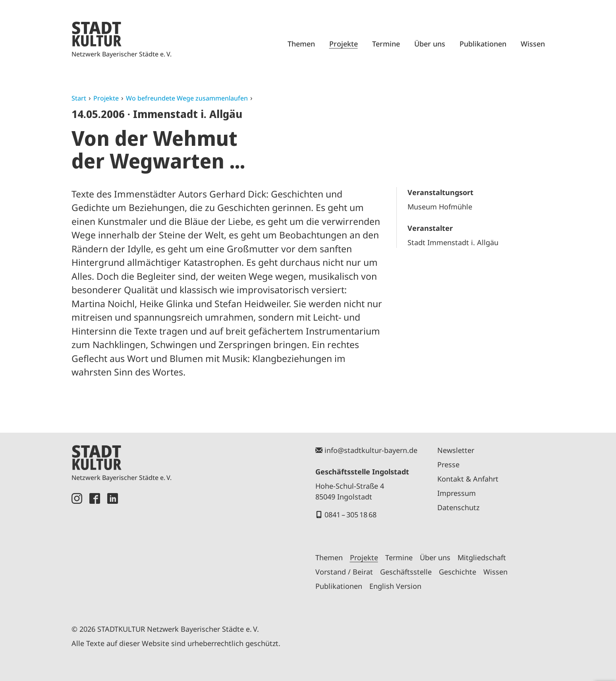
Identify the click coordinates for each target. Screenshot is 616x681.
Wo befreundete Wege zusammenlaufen (187, 98)
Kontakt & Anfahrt (468, 479)
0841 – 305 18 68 (350, 515)
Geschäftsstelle (406, 572)
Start (79, 98)
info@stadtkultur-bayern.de (371, 450)
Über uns (430, 44)
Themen (301, 44)
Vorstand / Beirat (344, 572)
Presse (448, 464)
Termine (386, 44)
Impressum (457, 493)
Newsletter (456, 450)
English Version (395, 586)
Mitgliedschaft (482, 557)
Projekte (344, 44)
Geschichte (458, 572)
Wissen (533, 44)
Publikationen (483, 44)
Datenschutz (458, 507)
